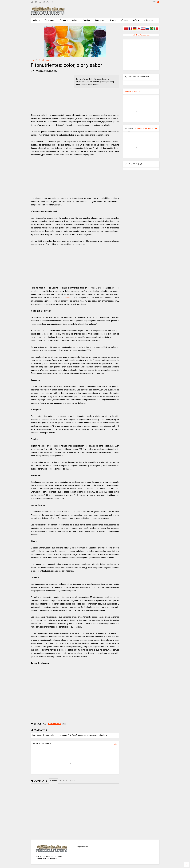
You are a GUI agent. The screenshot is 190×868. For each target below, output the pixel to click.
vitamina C (68, 298)
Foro (136, 20)
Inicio (33, 60)
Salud (76, 20)
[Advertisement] (115, 11)
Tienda (124, 20)
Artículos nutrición (46, 60)
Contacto (148, 20)
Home (37, 20)
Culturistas (100, 20)
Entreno (64, 20)
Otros (113, 20)
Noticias (86, 20)
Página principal (82, 847)
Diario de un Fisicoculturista (141, 35)
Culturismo (50, 20)
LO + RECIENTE (133, 91)
